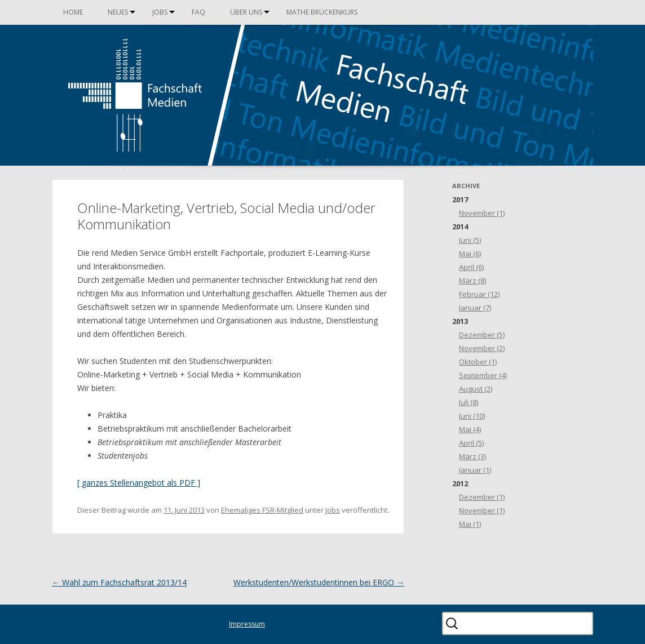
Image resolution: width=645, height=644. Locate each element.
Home (73, 12)
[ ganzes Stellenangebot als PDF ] (139, 483)
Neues (118, 12)
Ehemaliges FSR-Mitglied (262, 510)
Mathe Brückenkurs (322, 12)
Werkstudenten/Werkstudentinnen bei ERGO (319, 582)
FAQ (198, 12)
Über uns (246, 12)
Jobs (160, 12)
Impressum (247, 624)
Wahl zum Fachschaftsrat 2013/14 (119, 582)
